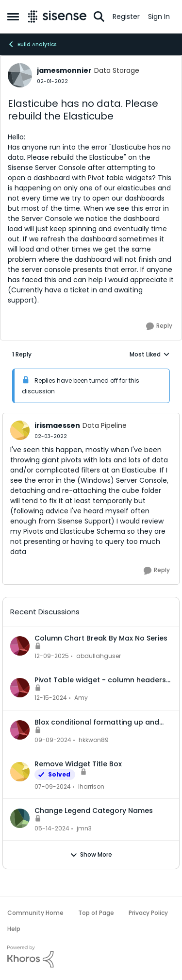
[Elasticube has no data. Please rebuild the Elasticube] (51, 436)
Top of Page (96, 913)
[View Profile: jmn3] (20, 818)
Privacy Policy (148, 913)
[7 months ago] (52, 656)
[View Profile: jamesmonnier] (20, 75)
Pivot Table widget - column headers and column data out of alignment (100, 680)
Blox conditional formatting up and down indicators (97, 722)
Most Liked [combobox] (150, 355)
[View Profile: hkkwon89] (20, 730)
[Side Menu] (13, 17)
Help (14, 929)
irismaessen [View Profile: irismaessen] (57, 425)
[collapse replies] (91, 418)
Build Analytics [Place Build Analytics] (32, 44)
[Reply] (159, 326)
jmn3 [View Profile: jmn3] (84, 828)
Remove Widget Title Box (78, 764)
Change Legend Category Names (94, 811)
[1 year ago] (51, 698)
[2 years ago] (53, 787)
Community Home (35, 913)
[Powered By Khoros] (91, 957)
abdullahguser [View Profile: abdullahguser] (99, 656)
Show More (91, 855)
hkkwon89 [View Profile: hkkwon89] (94, 740)
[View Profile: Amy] (20, 688)
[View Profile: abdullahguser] (20, 646)
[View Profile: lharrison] (20, 772)
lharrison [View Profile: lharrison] (91, 786)
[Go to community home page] (57, 17)
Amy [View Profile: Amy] (81, 698)
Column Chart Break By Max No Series (101, 638)
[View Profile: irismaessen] (20, 430)
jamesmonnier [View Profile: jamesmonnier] (64, 70)
